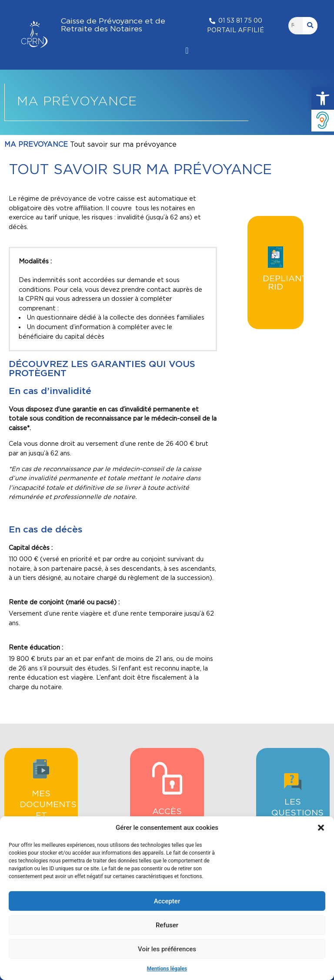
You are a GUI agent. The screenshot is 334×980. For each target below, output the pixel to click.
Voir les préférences (167, 949)
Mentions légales (167, 969)
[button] (323, 98)
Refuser (167, 925)
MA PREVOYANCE (36, 145)
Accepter (167, 901)
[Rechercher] (310, 26)
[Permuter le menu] (187, 51)
